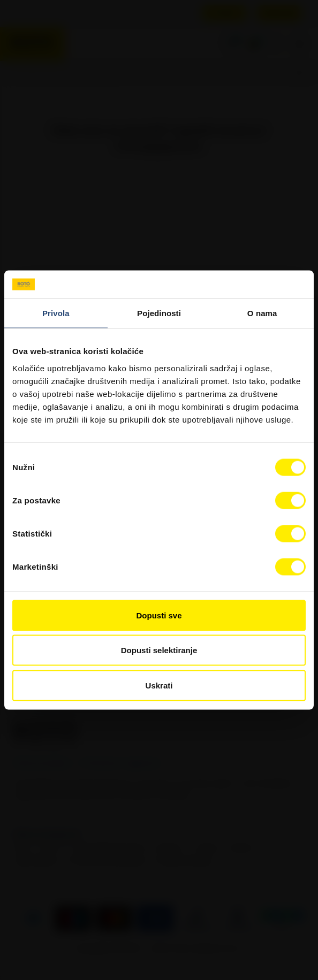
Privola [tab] (56, 313)
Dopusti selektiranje (159, 650)
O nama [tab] (262, 313)
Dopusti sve (159, 615)
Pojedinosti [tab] (159, 313)
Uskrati (159, 685)
